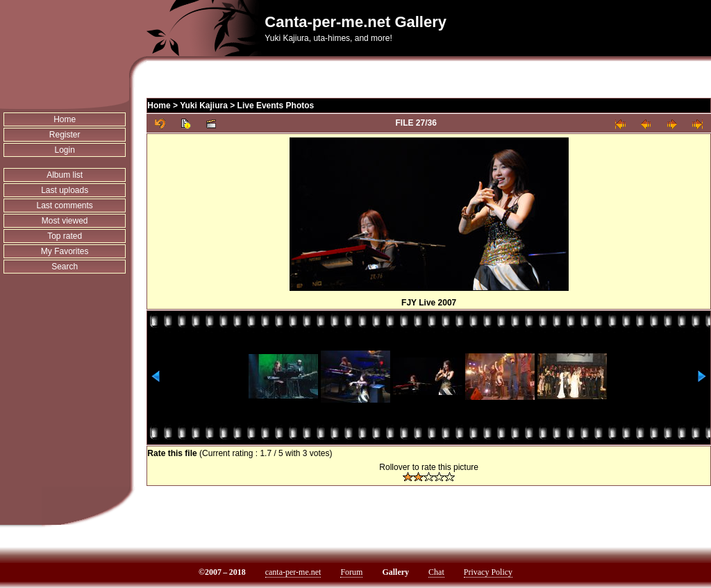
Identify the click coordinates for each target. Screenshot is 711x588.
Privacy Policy (488, 572)
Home (65, 119)
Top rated (65, 236)
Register (65, 135)
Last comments (64, 205)
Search (65, 267)
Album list (65, 175)
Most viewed (65, 221)
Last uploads (65, 190)
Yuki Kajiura (204, 106)
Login (64, 150)
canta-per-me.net (293, 572)
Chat (436, 572)
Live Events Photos (276, 106)
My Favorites (65, 251)
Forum (351, 572)
